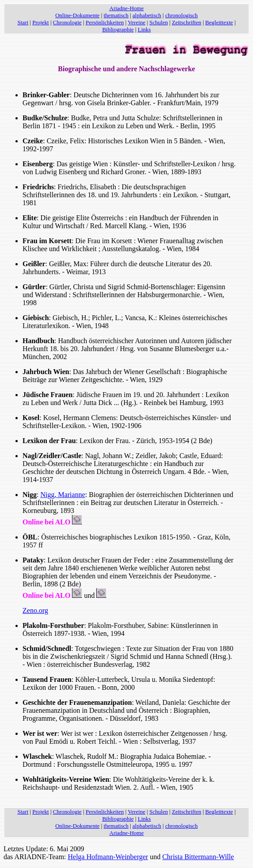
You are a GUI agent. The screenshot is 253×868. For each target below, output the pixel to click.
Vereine (136, 22)
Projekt (41, 22)
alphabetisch (147, 15)
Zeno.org (35, 610)
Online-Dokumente (77, 15)
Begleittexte (219, 22)
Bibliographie (118, 29)
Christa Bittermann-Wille (198, 857)
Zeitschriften (186, 22)
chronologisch (181, 15)
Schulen (159, 22)
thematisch (116, 15)
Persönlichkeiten (105, 22)
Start (23, 22)
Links (144, 29)
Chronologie (67, 22)
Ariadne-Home (127, 8)
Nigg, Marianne (62, 495)
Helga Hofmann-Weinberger (108, 857)
